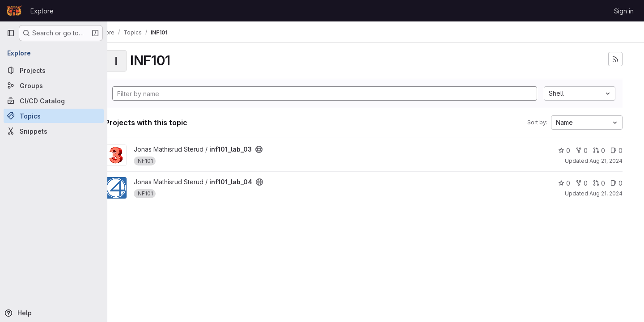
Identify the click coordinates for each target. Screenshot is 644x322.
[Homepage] (14, 11)
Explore (42, 11)
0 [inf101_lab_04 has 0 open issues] (616, 183)
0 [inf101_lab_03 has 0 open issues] (616, 150)
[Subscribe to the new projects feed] (615, 59)
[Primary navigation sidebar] (11, 33)
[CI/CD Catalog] (54, 101)
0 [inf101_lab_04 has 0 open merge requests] (599, 183)
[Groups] (54, 85)
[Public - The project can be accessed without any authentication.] (283, 149)
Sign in (624, 11)
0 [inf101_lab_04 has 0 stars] (564, 183)
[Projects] (54, 70)
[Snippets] (54, 131)
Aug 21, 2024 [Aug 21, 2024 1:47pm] (606, 161)
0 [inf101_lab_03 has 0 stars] (564, 150)
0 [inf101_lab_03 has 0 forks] (582, 150)
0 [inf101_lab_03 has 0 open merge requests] (599, 150)
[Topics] (54, 116)
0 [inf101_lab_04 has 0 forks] (582, 183)
